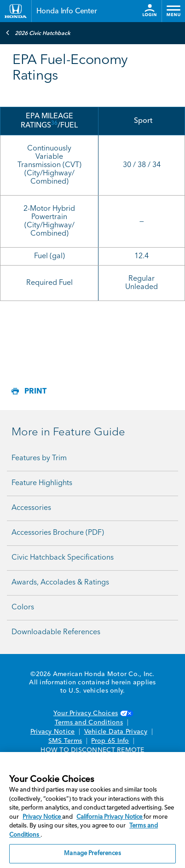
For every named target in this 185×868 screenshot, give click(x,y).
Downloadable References (56, 632)
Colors (23, 608)
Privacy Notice (53, 732)
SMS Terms (65, 741)
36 (54, 123)
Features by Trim (39, 458)
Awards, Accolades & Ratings (60, 583)
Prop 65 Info (110, 741)
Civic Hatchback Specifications (63, 558)
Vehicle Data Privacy (116, 732)
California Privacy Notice (110, 817)
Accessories (31, 508)
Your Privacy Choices (92, 713)
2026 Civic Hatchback (38, 33)
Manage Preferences (92, 854)
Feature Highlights (42, 483)
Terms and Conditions (89, 723)
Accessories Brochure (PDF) (58, 533)
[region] (92, 810)
